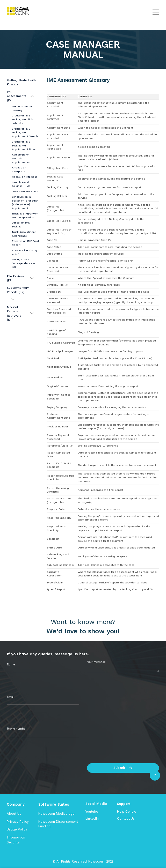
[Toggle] (32, 96)
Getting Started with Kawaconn (21, 82)
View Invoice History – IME (25, 252)
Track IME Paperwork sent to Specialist (25, 216)
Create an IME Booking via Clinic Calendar (23, 119)
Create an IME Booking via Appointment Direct (24, 146)
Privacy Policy (18, 821)
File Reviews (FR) (16, 278)
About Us (14, 813)
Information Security (16, 840)
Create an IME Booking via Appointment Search (25, 133)
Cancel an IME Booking (21, 225)
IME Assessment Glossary (22, 108)
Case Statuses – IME (25, 191)
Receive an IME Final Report (25, 243)
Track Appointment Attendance (24, 234)
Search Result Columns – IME (21, 184)
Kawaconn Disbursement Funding (58, 824)
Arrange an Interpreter (19, 169)
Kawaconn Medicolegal (57, 813)
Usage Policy (17, 829)
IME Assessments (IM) (17, 96)
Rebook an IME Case (25, 177)
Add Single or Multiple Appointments (21, 158)
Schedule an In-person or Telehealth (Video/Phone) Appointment (25, 202)
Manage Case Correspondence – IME (23, 263)
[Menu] (156, 11)
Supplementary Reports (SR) (18, 290)
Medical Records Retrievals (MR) (14, 313)
